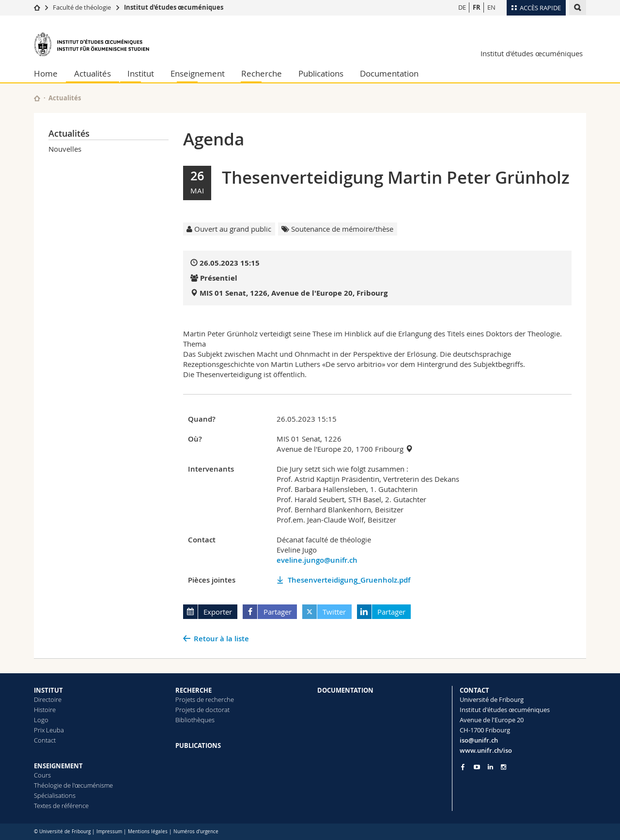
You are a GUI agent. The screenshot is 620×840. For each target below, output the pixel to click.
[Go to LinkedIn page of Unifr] (490, 767)
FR (477, 7)
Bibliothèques (195, 720)
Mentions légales (148, 832)
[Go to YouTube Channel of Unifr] (477, 767)
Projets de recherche (205, 699)
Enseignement (198, 73)
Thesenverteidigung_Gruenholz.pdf (349, 580)
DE (462, 7)
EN (491, 7)
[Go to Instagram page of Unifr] (504, 767)
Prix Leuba (49, 730)
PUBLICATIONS (198, 745)
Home (46, 73)
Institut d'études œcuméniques (174, 7)
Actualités (93, 73)
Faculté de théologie (82, 7)
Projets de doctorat (202, 710)
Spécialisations (55, 795)
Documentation (389, 73)
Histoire (45, 710)
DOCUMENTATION (345, 690)
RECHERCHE (194, 690)
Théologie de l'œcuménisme (73, 785)
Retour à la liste (221, 639)
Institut (141, 73)
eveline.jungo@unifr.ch (317, 560)
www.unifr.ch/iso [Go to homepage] (486, 750)
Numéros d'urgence (196, 832)
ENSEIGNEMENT (58, 766)
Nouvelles (65, 149)
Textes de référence (61, 806)
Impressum (109, 832)
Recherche (262, 73)
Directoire (48, 699)
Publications (321, 73)
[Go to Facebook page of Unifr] (463, 767)
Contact (45, 740)
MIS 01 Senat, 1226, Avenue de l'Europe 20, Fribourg (294, 293)
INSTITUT (48, 690)
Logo (41, 720)
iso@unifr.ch (479, 740)
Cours (42, 775)
